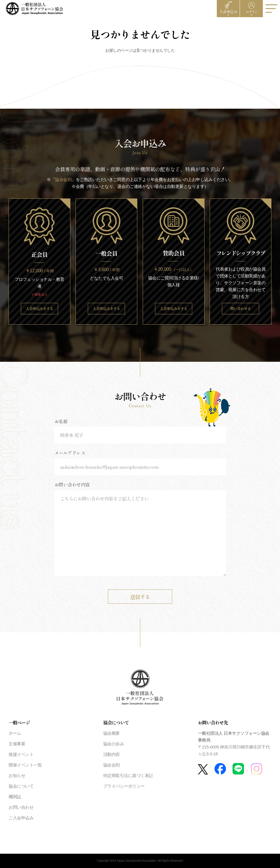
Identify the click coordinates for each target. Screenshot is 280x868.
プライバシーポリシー (124, 786)
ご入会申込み (21, 818)
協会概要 (112, 733)
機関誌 (15, 797)
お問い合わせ (21, 807)
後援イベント (21, 754)
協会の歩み (114, 744)
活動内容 (112, 754)
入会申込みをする (39, 308)
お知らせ (17, 775)
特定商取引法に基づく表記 (128, 775)
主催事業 (17, 744)
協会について (21, 786)
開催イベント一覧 (25, 765)
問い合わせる (241, 308)
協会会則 (63, 179)
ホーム (15, 733)
